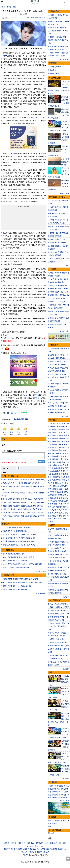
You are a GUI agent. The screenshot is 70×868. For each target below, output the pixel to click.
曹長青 (63, 798)
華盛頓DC (39, 852)
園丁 (62, 792)
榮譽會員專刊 (55, 11)
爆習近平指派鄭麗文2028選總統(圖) (14, 562)
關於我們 (22, 843)
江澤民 (62, 453)
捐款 (47, 843)
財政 (57, 474)
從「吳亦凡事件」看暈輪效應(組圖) (14, 532)
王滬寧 (57, 453)
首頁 (3, 7)
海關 (59, 501)
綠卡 (57, 504)
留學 (56, 501)
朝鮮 (56, 465)
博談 (61, 821)
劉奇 (53, 513)
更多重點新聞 (65, 193)
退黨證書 (54, 849)
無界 (65, 849)
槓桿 (55, 468)
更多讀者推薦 (41, 595)
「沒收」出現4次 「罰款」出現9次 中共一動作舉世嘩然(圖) (58, 626)
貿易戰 (52, 433)
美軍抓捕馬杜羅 (54, 74)
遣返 (63, 501)
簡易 (62, 786)
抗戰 (65, 507)
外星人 (60, 519)
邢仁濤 (67, 795)
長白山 (59, 492)
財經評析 (53, 824)
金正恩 (54, 447)
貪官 (50, 459)
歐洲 (44, 852)
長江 (66, 435)
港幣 (64, 471)
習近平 (58, 433)
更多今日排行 (65, 331)
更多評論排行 (41, 573)
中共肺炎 (51, 424)
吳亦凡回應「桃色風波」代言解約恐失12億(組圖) (19, 536)
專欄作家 (53, 782)
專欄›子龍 (4, 335)
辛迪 (68, 798)
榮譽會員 (24, 395)
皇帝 (61, 513)
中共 (68, 444)
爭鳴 (53, 821)
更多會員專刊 (65, 60)
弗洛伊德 (59, 444)
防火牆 (64, 483)
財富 (61, 474)
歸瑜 (55, 789)
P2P (49, 483)
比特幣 (52, 471)
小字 (44, 18)
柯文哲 (52, 444)
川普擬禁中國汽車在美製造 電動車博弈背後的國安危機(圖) (58, 40)
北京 (62, 477)
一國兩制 (59, 462)
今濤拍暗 (57, 786)
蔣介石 (54, 510)
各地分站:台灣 (26, 852)
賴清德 (50, 427)
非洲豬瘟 (62, 480)
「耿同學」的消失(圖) (56, 639)
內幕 (57, 456)
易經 (50, 516)
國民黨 (59, 430)
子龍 (50, 827)
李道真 (50, 789)
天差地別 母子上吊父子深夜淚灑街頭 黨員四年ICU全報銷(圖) (23, 481)
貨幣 (63, 468)
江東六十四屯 (64, 489)
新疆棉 (61, 435)
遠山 (62, 789)
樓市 (53, 474)
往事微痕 (59, 438)
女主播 (56, 498)
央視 (61, 498)
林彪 (50, 513)
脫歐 (65, 465)
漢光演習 (53, 430)
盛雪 (66, 792)
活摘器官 (55, 489)
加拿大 (60, 465)
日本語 (45, 855)
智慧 (61, 516)
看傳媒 (43, 849)
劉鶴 (52, 453)
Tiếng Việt (39, 855)
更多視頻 (66, 779)
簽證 (67, 501)
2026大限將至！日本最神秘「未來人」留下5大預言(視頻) (22, 565)
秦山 (53, 795)
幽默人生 (55, 516)
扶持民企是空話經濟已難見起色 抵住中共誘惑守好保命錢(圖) (23, 504)
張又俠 (63, 433)
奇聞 (56, 519)
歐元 (57, 471)
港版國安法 (56, 441)
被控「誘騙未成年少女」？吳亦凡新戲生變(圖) (18, 539)
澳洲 (54, 507)
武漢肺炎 (62, 424)
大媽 (50, 480)
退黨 (66, 441)
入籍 (53, 504)
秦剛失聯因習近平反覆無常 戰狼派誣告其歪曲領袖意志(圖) (22, 507)
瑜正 (50, 798)
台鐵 (64, 430)
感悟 (64, 516)
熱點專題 (53, 63)
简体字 (26, 855)
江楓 (53, 798)
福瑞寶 (48, 849)
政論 (57, 821)
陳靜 (53, 792)
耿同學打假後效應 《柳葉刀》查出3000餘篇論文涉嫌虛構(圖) (59, 377)
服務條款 (31, 843)
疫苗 (57, 480)
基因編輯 (58, 483)
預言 (52, 519)
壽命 (65, 519)
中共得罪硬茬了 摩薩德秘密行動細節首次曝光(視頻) (20, 580)
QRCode (18, 413)
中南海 (52, 456)
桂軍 (61, 507)
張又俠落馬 (52, 70)
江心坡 (50, 495)
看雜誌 (32, 849)
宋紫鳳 (50, 786)
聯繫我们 (54, 843)
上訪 (58, 486)
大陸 (68, 480)
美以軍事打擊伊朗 (55, 67)
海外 (65, 504)
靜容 (57, 795)
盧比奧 (56, 427)
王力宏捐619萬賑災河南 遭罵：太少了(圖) (16, 529)
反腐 (61, 459)
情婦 (53, 459)
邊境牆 (52, 450)
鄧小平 (65, 510)
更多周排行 (65, 416)
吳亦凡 (5, 56)
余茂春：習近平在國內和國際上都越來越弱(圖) (18, 558)
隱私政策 (39, 843)
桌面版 (7, 843)
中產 (64, 474)
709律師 (53, 486)
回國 (50, 504)
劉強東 (67, 477)
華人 (64, 498)
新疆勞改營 (62, 495)
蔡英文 (58, 477)
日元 (61, 471)
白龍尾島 (65, 492)
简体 (64, 2)
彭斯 (57, 450)
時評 (15, 7)
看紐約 (37, 849)
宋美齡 (60, 510)
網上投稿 (63, 843)
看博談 (9, 7)
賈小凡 (66, 786)
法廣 (64, 462)
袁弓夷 (52, 438)
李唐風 (58, 792)
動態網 (60, 849)
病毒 (60, 427)
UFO (64, 444)
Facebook (30, 846)
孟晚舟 (65, 447)
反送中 (65, 456)
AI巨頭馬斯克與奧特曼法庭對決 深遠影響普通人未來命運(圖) (59, 31)
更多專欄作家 (65, 801)
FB (53, 465)
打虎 (64, 459)
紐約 (33, 852)
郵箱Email (51, 833)
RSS (42, 846)
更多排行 (66, 669)
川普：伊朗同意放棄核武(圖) (65, 162)
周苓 (50, 792)
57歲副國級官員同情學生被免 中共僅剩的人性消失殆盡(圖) (22, 514)
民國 (57, 507)
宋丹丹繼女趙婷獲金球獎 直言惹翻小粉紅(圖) (17, 542)
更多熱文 (66, 597)
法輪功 (62, 486)
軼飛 (59, 789)
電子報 (14, 843)
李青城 (61, 795)
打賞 (35, 18)
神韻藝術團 (18, 849)
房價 (53, 480)
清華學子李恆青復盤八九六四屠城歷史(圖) (16, 587)
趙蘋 (50, 795)
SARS (55, 495)
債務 (52, 468)
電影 (14, 154)
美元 (59, 468)
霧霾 (52, 483)
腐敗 (57, 459)
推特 (37, 846)
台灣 (53, 477)
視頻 (51, 672)
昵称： (5, 445)
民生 (61, 504)
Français (32, 855)
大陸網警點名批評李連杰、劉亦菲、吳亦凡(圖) (18, 546)
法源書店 (26, 849)
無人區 (35, 117)
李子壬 (58, 798)
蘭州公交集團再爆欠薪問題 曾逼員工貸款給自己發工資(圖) (22, 500)
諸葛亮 (65, 513)
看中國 (7, 338)
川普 (67, 424)
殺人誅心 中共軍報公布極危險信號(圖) (15, 569)
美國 (61, 450)
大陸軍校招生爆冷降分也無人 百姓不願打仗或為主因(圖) (21, 510)
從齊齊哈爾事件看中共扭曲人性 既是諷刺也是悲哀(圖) (21, 484)
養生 (52, 522)
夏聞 (66, 789)
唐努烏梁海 (52, 492)
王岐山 (59, 447)
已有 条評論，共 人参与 (12, 451)
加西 (48, 852)
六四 (62, 441)
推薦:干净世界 (9, 849)
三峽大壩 (55, 435)
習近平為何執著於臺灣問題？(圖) (13, 555)
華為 (50, 447)
